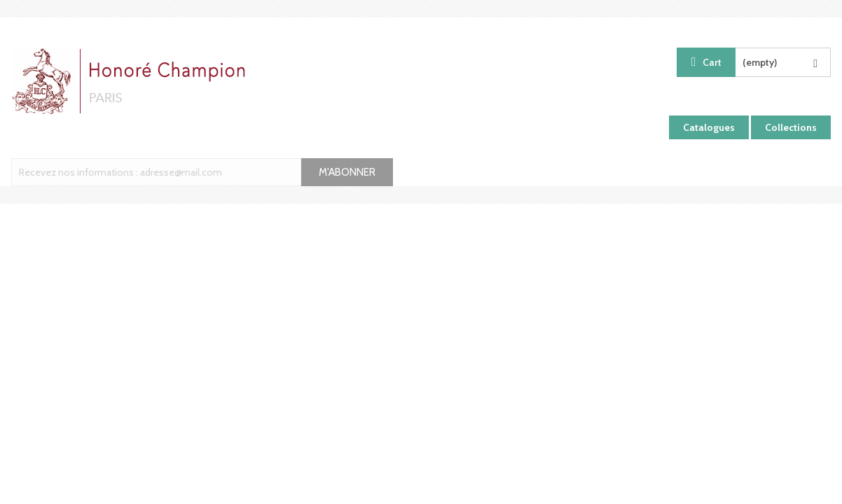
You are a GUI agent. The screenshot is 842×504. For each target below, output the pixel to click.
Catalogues (709, 127)
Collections (791, 127)
